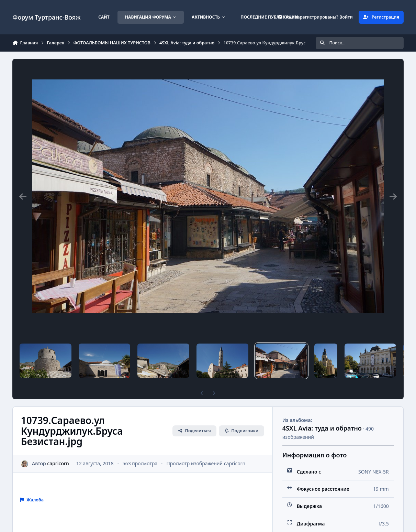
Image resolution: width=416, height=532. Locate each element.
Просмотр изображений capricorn (206, 463)
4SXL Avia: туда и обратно (322, 428)
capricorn (58, 463)
